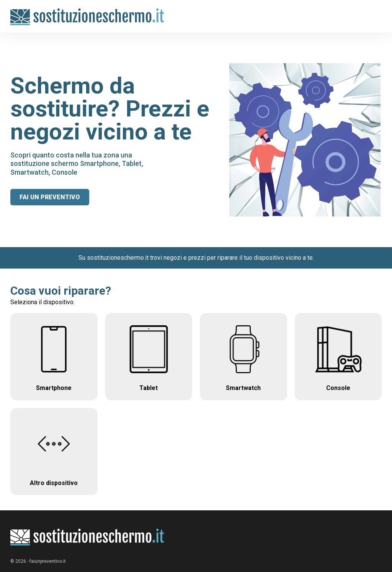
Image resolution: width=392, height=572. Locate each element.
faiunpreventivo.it (48, 561)
